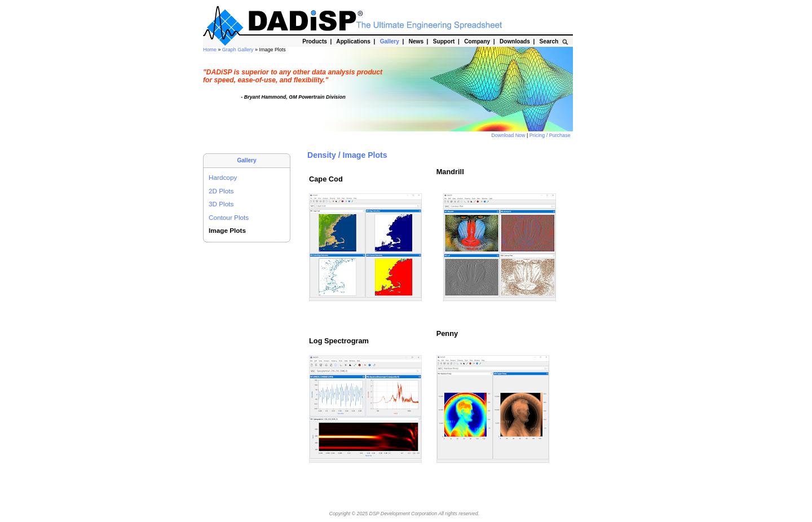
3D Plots (221, 204)
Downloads (515, 41)
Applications (353, 41)
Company (477, 41)
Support (444, 41)
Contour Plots (229, 217)
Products (315, 41)
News (416, 41)
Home (210, 50)
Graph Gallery (239, 50)
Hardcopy (223, 177)
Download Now (509, 135)
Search (549, 41)
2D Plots (221, 191)
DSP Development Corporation (403, 514)
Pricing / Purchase (551, 135)
